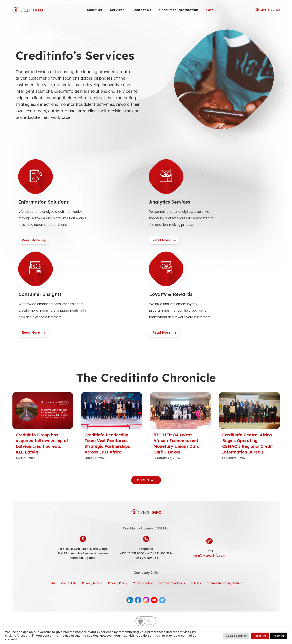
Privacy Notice (92, 583)
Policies (196, 583)
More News (146, 480)
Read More (34, 240)
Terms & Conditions (172, 583)
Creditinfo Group (268, 10)
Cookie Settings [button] (236, 636)
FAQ (210, 10)
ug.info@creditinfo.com (209, 556)
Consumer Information (179, 10)
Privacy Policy (118, 583)
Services (117, 10)
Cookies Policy (143, 583)
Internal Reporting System (224, 583)
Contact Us (142, 10)
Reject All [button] (278, 636)
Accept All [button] (260, 636)
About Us (94, 10)
